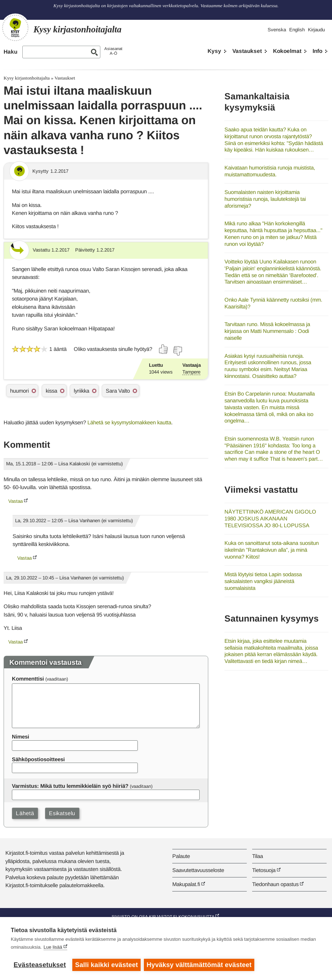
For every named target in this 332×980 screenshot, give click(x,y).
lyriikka (81, 391)
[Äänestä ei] (177, 351)
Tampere (191, 372)
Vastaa (15, 501)
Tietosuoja (264, 870)
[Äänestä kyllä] (164, 349)
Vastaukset (247, 51)
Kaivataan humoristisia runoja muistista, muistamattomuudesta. (270, 171)
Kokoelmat (287, 51)
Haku (10, 52)
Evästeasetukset (40, 965)
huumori (19, 391)
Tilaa (258, 856)
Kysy (214, 51)
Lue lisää (53, 947)
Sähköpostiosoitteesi (38, 759)
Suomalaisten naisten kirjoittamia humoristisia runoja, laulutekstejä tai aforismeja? (265, 199)
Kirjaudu (316, 30)
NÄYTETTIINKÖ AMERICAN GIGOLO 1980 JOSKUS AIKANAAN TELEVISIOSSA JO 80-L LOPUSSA (270, 518)
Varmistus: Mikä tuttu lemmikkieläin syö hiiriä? (70, 786)
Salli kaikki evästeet (107, 965)
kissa (51, 391)
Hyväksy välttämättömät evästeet (200, 965)
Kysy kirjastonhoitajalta (27, 78)
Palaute (181, 856)
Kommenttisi (28, 679)
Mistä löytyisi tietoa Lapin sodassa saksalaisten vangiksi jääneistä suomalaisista (263, 581)
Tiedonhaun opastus (275, 884)
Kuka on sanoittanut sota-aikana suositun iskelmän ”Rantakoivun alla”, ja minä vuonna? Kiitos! (272, 550)
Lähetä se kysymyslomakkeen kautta (129, 422)
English (297, 30)
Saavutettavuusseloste (198, 870)
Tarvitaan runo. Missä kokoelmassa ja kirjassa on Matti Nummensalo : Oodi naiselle (267, 331)
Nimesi (21, 737)
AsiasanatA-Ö (113, 51)
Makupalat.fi (186, 884)
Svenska (277, 30)
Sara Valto (118, 391)
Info (317, 51)
